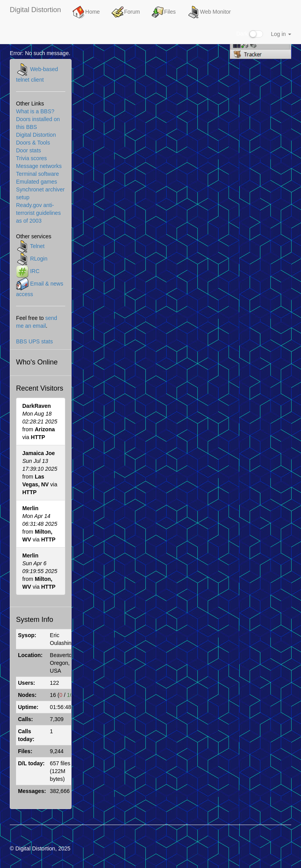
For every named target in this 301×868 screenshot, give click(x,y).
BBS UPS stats (34, 341)
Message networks (39, 166)
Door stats (29, 150)
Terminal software (38, 174)
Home (86, 12)
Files (164, 12)
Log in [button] (281, 34)
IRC (35, 271)
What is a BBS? (35, 111)
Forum (125, 12)
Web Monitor (209, 12)
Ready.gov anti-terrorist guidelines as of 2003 (38, 213)
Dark (250, 34)
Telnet (37, 246)
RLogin (39, 259)
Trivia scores (31, 158)
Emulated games (37, 182)
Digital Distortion (35, 10)
